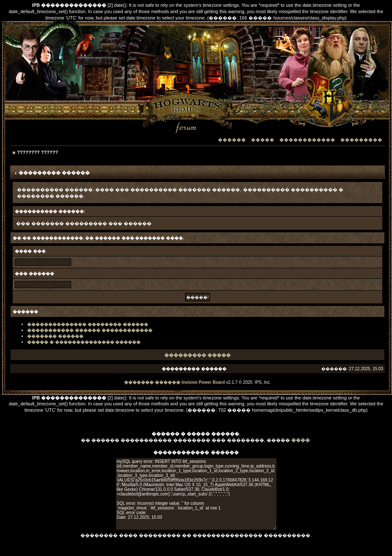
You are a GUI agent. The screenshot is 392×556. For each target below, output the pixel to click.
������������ (307, 140)
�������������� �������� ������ (88, 324)
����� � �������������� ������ (84, 342)
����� (263, 140)
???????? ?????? (37, 152)
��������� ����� (197, 355)
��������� (361, 140)
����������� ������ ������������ (90, 330)
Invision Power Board (203, 382)
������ (232, 140)
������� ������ (55, 336)
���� (301, 440)
